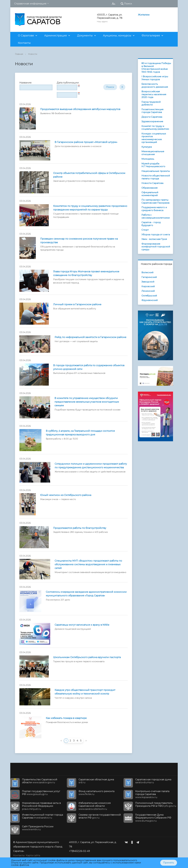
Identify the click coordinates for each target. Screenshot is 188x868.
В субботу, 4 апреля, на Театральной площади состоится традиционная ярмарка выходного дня (80, 433)
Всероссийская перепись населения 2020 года (154, 94)
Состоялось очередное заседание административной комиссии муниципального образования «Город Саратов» (86, 594)
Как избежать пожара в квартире (66, 718)
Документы (85, 36)
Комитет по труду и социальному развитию (155, 128)
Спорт (145, 230)
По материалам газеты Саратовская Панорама (155, 201)
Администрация (56, 36)
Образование (150, 188)
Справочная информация (30, 4)
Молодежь (148, 159)
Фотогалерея (151, 36)
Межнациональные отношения (153, 153)
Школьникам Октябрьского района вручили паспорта (87, 657)
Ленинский (148, 291)
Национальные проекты (156, 171)
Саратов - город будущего (151, 224)
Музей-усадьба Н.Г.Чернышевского (153, 165)
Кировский (148, 286)
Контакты (24, 43)
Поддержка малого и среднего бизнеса (154, 209)
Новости (33, 54)
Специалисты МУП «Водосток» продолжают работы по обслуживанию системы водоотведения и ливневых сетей (88, 564)
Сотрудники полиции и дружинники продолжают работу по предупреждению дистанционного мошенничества (91, 466)
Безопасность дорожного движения (155, 85)
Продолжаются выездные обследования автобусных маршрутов (80, 109)
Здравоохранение (152, 121)
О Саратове (26, 36)
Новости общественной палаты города (156, 177)
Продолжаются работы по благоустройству (80, 528)
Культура (147, 147)
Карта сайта (33, 855)
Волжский (147, 272)
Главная (19, 54)
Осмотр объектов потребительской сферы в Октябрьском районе (89, 175)
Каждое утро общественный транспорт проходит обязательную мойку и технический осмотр (85, 692)
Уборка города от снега (156, 235)
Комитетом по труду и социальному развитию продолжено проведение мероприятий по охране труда (90, 208)
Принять (169, 863)
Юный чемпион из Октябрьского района (66, 495)
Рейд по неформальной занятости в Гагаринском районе (90, 337)
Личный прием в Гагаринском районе (77, 304)
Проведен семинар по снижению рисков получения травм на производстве (79, 241)
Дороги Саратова (152, 117)
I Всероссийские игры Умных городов (155, 78)
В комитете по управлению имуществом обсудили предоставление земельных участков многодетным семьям (87, 402)
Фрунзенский (150, 300)
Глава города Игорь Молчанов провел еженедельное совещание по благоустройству (86, 273)
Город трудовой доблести (151, 103)
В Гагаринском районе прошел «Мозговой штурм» (86, 142)
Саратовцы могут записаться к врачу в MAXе (82, 625)
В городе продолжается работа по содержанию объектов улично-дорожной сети (89, 367)
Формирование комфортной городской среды (156, 247)
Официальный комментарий (150, 194)
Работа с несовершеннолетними (156, 216)
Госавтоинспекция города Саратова (152, 111)
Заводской (148, 282)
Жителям (144, 15)
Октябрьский (149, 296)
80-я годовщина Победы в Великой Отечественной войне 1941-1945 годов (156, 68)
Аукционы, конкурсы (117, 36)
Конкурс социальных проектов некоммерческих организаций (154, 138)
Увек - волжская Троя (154, 239)
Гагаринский (149, 277)
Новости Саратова (152, 183)
